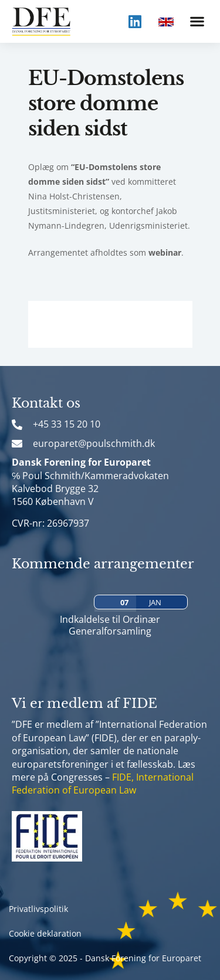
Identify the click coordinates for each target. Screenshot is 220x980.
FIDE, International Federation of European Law (103, 784)
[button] (197, 21)
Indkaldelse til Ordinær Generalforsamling (110, 625)
